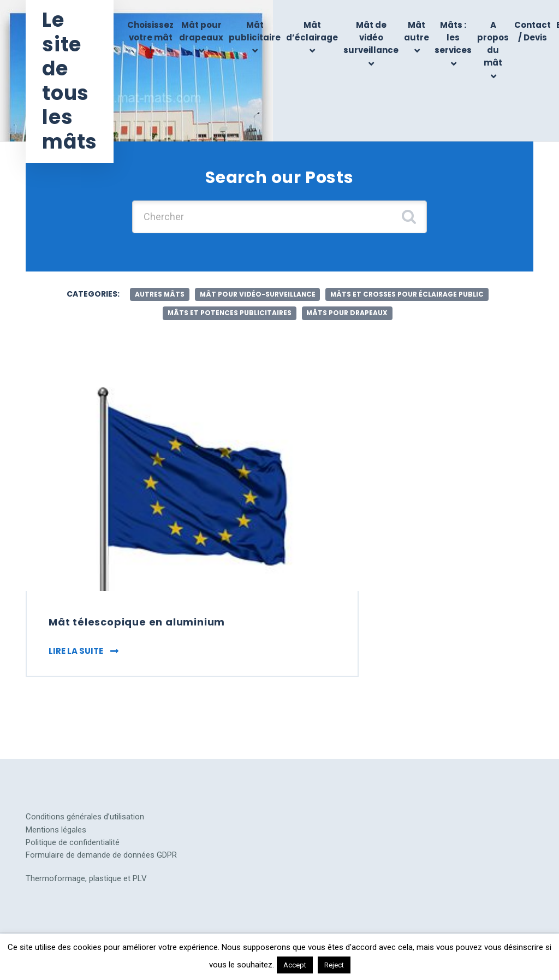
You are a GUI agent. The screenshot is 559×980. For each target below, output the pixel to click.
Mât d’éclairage (312, 31)
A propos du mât (493, 44)
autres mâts (159, 294)
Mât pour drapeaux (201, 31)
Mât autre (417, 31)
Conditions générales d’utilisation (85, 819)
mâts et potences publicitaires (229, 313)
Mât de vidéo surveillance (371, 38)
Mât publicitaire (255, 31)
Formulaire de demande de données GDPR (101, 857)
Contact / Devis (533, 31)
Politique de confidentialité (73, 844)
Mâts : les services (453, 38)
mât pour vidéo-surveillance (258, 294)
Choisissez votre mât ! (150, 38)
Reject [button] (334, 965)
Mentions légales (56, 831)
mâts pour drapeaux (348, 313)
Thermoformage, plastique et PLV (86, 881)
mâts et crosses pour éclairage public (408, 294)
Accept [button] (295, 965)
